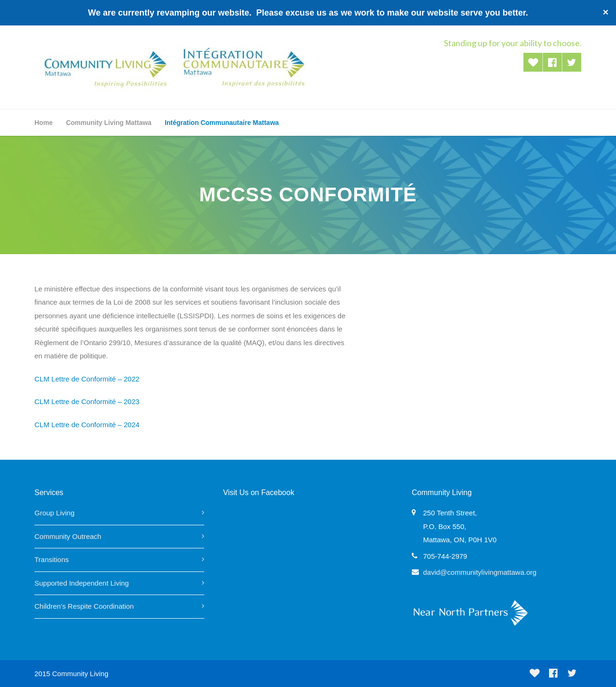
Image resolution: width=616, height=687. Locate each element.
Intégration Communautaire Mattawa (222, 123)
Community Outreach (68, 536)
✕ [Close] (606, 13)
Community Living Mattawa (109, 123)
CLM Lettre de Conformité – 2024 (87, 425)
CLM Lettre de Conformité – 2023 (87, 401)
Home (44, 123)
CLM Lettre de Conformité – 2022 (87, 379)
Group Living (54, 513)
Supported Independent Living (82, 583)
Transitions (52, 559)
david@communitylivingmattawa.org (480, 572)
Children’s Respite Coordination (84, 606)
